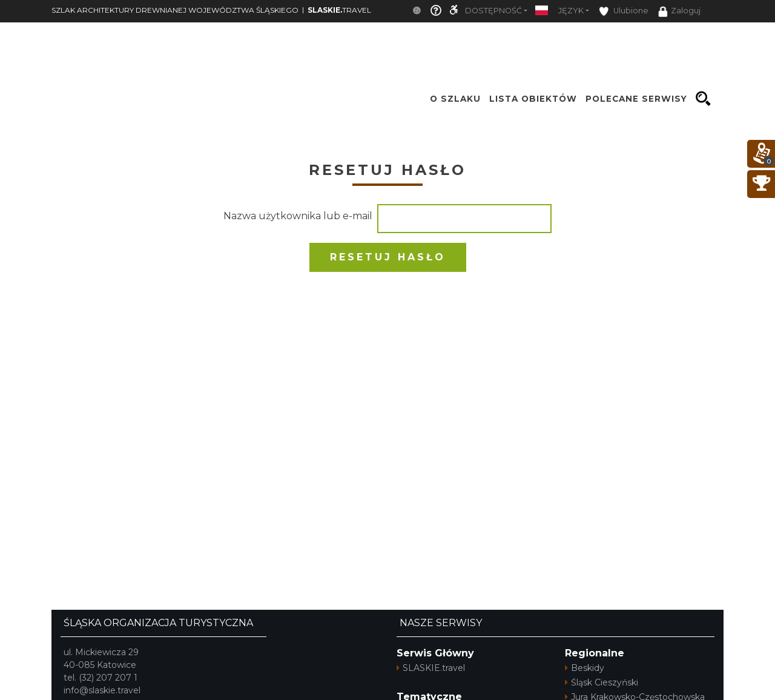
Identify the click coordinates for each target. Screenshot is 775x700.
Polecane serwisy (636, 99)
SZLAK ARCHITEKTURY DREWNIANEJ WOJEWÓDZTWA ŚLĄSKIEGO (175, 10)
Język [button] (571, 11)
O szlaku (455, 99)
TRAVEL (339, 10)
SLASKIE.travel (431, 668)
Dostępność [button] (493, 11)
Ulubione (624, 11)
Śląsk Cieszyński (602, 682)
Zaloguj (679, 12)
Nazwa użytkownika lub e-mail (298, 216)
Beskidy (585, 668)
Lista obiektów (533, 99)
